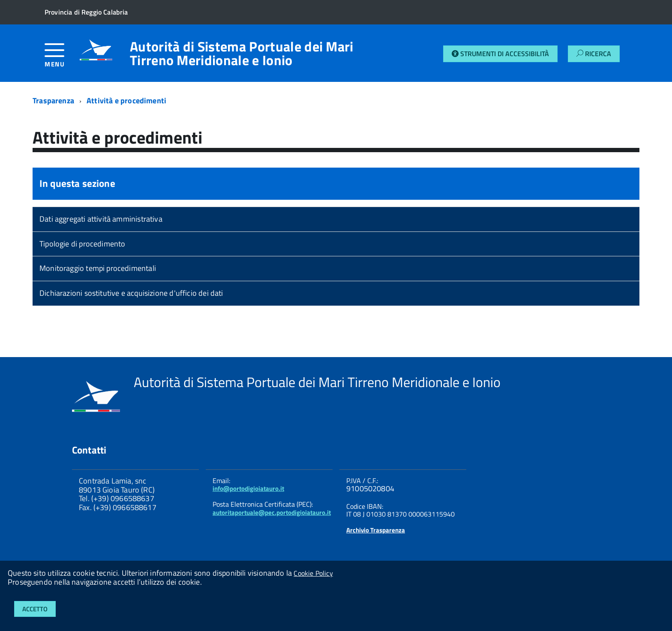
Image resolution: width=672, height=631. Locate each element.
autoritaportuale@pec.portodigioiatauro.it (272, 512)
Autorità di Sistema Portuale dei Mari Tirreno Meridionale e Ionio (242, 53)
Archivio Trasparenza (376, 530)
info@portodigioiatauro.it (248, 488)
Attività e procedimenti (126, 101)
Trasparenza (53, 101)
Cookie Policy (313, 573)
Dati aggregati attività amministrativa (101, 219)
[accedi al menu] (62, 59)
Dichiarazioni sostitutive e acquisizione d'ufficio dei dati (131, 293)
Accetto (35, 609)
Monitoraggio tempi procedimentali (98, 268)
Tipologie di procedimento (82, 244)
